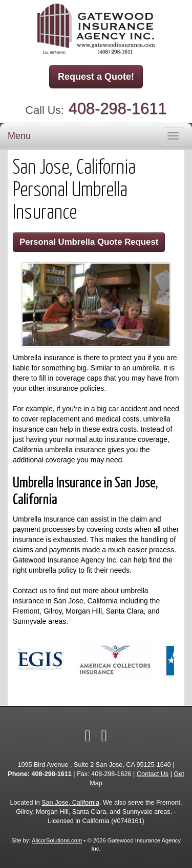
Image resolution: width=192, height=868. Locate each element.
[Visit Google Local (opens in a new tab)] (104, 736)
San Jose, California (70, 803)
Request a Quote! (96, 77)
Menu (19, 136)
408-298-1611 (118, 109)
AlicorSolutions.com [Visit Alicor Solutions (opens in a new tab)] (57, 840)
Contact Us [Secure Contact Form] (153, 774)
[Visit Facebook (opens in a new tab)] (88, 736)
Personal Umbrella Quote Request (89, 242)
